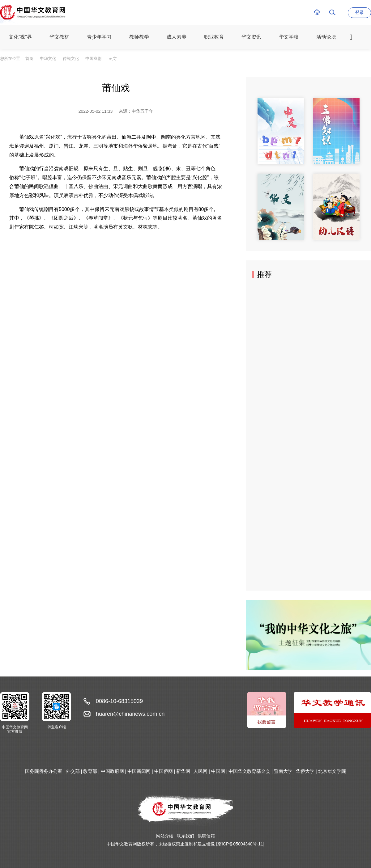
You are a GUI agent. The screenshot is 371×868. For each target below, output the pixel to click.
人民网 (200, 771)
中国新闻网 (139, 771)
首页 (29, 59)
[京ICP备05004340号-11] (240, 844)
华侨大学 (305, 771)
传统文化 (71, 59)
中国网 (218, 771)
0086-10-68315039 (119, 701)
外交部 (73, 771)
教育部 (90, 771)
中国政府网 (112, 771)
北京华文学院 (332, 771)
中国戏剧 (93, 59)
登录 (360, 12)
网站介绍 (165, 836)
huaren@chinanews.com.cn (130, 714)
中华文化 (48, 59)
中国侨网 (164, 771)
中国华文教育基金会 (249, 771)
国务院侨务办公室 (44, 771)
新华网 (183, 771)
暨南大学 (283, 771)
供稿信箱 (206, 836)
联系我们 (185, 836)
